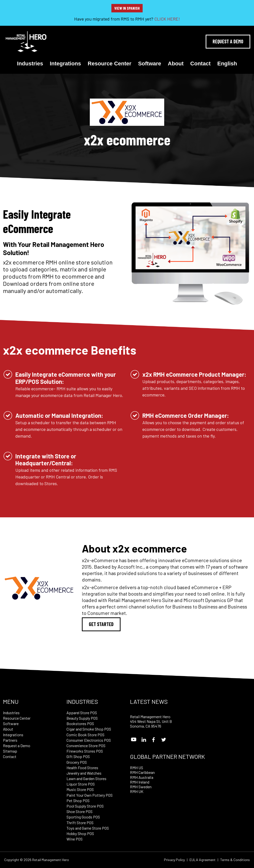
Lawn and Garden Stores (86, 778)
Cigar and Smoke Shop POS (89, 729)
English (227, 64)
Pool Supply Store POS (85, 806)
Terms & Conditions (235, 860)
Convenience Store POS (86, 746)
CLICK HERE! (167, 19)
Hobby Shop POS (80, 833)
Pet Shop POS (78, 801)
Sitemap (10, 751)
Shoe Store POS (79, 811)
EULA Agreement (203, 860)
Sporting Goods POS (83, 817)
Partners (10, 740)
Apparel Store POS (82, 713)
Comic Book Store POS (85, 735)
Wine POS (75, 839)
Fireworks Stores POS (85, 751)
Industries (30, 64)
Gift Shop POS (78, 756)
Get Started (101, 624)
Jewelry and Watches (84, 773)
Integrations (65, 64)
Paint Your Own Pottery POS (90, 795)
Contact (200, 64)
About (176, 64)
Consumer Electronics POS (89, 740)
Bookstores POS (80, 723)
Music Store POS (80, 789)
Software (150, 64)
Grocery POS (77, 762)
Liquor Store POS (81, 784)
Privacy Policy (174, 860)
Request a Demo (17, 746)
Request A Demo (228, 41)
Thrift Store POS (80, 823)
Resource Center (110, 64)
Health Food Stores (82, 768)
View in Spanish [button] (127, 8)
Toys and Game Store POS (88, 828)
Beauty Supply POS (82, 718)
